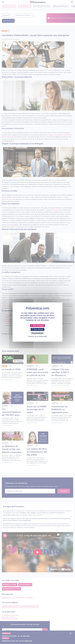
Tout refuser (38, 329)
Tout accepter (37, 326)
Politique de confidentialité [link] (37, 336)
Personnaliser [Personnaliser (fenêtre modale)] (37, 333)
